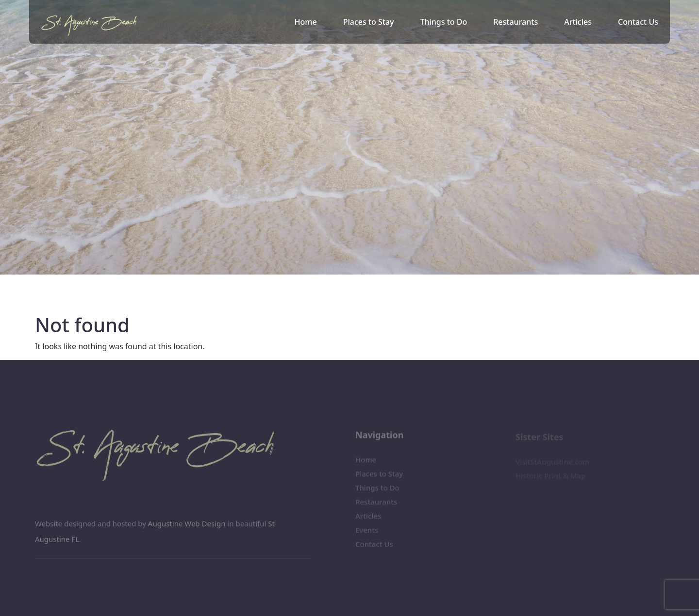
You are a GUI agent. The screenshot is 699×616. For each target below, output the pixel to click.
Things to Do (443, 22)
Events (367, 533)
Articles (578, 22)
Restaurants (516, 22)
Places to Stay (369, 22)
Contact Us (638, 22)
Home (306, 22)
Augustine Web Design (187, 526)
